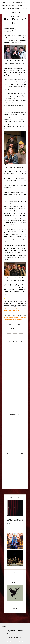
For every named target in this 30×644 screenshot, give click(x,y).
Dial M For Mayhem (20, 325)
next (23, 453)
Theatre (18, 328)
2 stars (7, 325)
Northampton (8, 327)
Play (14, 327)
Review (18, 327)
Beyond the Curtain (15, 631)
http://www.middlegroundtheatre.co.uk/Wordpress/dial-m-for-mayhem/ (15, 318)
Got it (19, 12)
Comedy (11, 325)
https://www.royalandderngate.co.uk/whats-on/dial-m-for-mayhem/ (15, 310)
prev (7, 453)
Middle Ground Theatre (15, 326)
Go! (26, 626)
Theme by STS (17, 637)
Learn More (13, 12)
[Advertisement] (15, 472)
